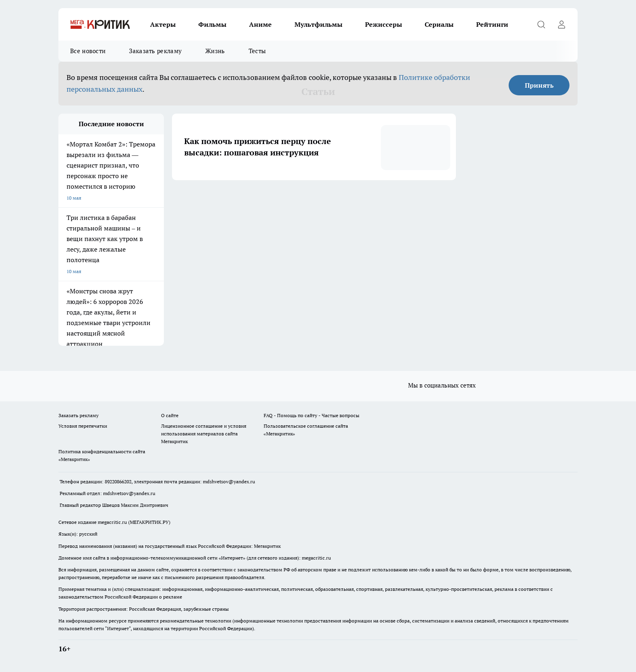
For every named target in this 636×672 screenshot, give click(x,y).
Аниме (260, 24)
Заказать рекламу (155, 51)
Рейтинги (492, 24)
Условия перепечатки (83, 426)
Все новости (88, 51)
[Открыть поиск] (541, 24)
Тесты (257, 51)
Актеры (163, 24)
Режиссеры (384, 24)
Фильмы (212, 24)
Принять (539, 85)
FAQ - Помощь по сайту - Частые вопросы (312, 415)
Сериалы (439, 24)
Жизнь (215, 51)
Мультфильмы (318, 24)
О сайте (170, 415)
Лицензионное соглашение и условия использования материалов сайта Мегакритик (204, 434)
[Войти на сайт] (561, 24)
